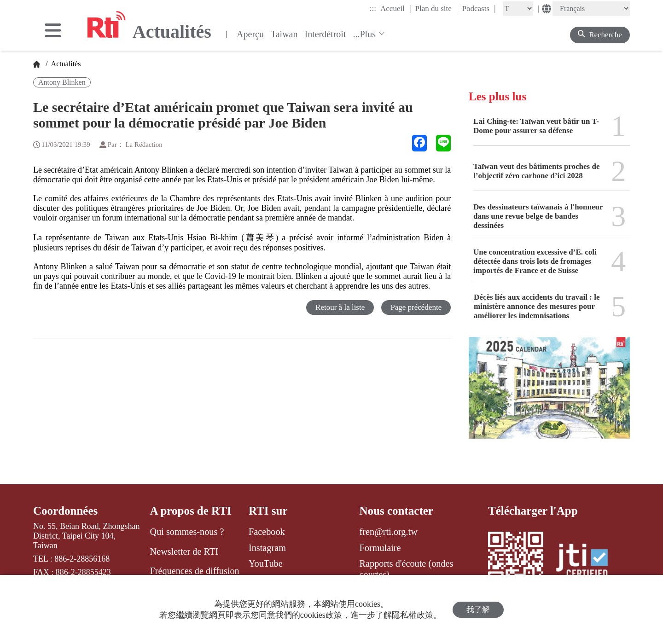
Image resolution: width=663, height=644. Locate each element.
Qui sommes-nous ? (187, 532)
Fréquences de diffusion (195, 571)
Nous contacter (396, 511)
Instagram (267, 548)
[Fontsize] (518, 9)
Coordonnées (65, 511)
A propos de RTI (191, 511)
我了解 (478, 610)
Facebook (267, 532)
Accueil (395, 8)
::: (373, 9)
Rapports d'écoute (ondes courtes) (407, 569)
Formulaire (380, 548)
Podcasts (479, 8)
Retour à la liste (340, 307)
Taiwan (284, 34)
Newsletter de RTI (184, 551)
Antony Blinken (62, 82)
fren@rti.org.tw (389, 532)
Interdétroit (326, 34)
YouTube (266, 563)
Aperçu (250, 34)
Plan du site (437, 8)
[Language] (591, 9)
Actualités (65, 64)
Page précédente (416, 307)
